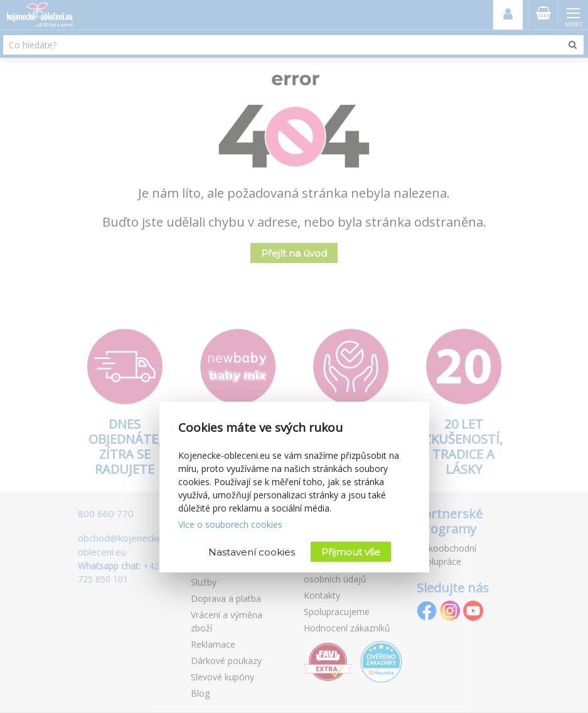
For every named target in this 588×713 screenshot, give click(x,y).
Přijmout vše (351, 552)
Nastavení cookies (252, 552)
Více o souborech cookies (230, 524)
